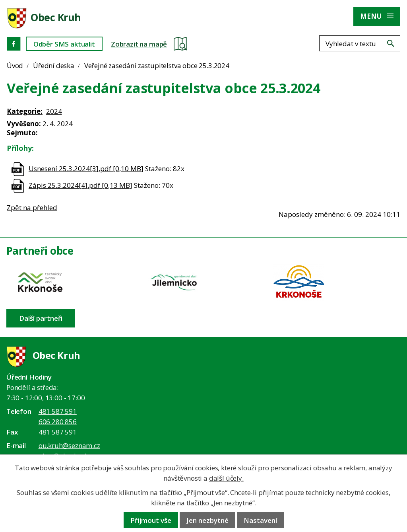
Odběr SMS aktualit (64, 44)
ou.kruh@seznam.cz (69, 445)
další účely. (226, 478)
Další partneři (41, 318)
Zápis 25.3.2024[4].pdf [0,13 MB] (80, 185)
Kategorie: (25, 111)
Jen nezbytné (207, 520)
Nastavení (260, 520)
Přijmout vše (151, 520)
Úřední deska (54, 65)
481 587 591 (58, 411)
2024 (54, 111)
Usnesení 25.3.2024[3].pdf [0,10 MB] (86, 168)
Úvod (15, 65)
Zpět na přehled (32, 208)
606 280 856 (58, 422)
